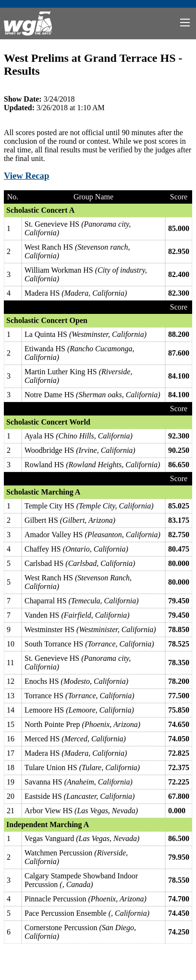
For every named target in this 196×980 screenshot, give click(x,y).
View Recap (26, 176)
